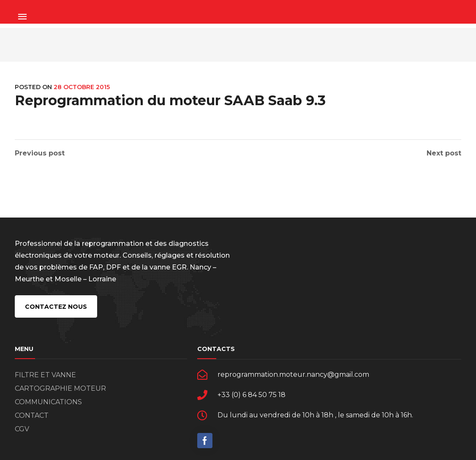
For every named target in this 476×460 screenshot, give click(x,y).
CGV (22, 429)
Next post (444, 153)
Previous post (40, 153)
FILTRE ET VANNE (45, 375)
